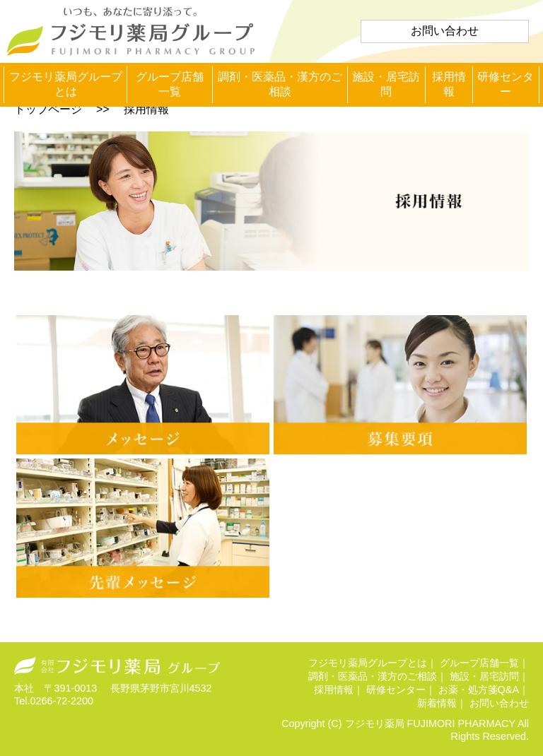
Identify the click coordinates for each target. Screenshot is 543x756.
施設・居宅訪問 (386, 84)
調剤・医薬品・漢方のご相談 (280, 84)
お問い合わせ (445, 31)
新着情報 (437, 703)
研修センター (506, 84)
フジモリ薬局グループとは (66, 84)
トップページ (48, 109)
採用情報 (449, 84)
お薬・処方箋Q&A (479, 690)
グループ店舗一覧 (170, 84)
